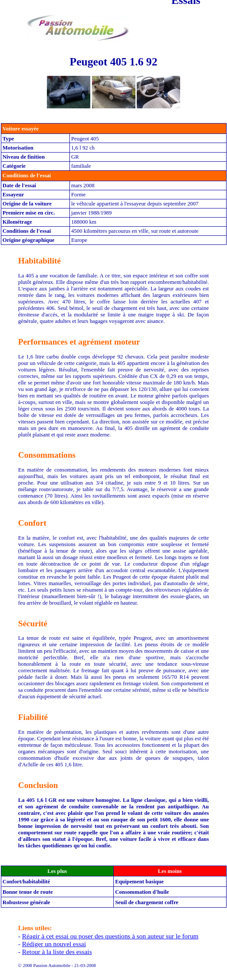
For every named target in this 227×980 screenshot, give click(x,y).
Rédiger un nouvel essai (54, 944)
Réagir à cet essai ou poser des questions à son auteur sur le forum (110, 936)
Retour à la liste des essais (57, 952)
